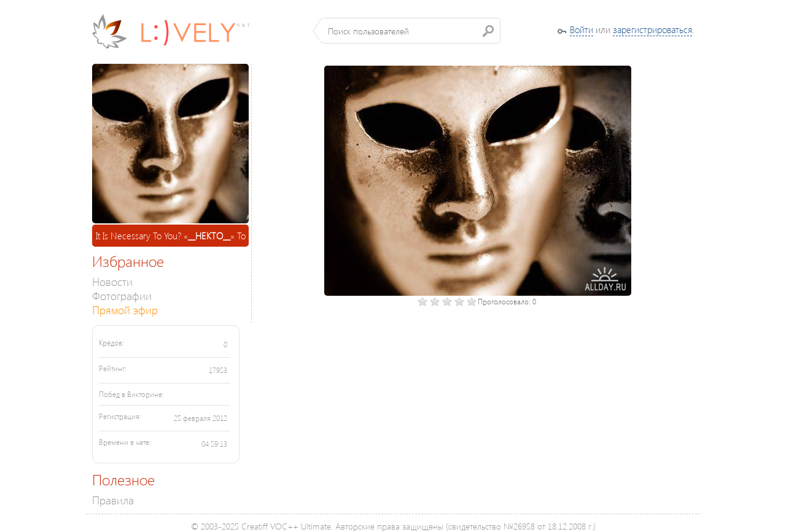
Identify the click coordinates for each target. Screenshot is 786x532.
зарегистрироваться (652, 29)
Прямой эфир (125, 310)
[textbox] (411, 31)
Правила (113, 500)
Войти (582, 29)
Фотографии (122, 295)
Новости (112, 281)
